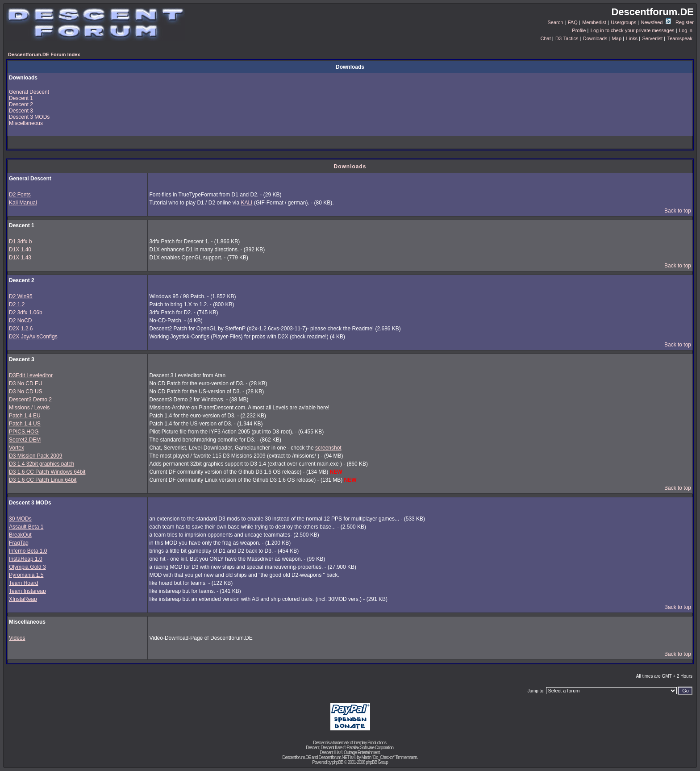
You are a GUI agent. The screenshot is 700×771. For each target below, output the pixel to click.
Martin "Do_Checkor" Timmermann (389, 757)
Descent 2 (21, 104)
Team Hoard (23, 583)
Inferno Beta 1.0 (28, 551)
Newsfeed (656, 22)
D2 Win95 (21, 296)
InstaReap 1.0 (26, 559)
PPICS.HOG (24, 432)
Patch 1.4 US (25, 424)
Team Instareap (27, 591)
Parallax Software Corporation (370, 748)
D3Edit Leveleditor (31, 375)
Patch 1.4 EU (25, 416)
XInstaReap (23, 599)
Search (556, 22)
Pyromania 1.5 (26, 575)
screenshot (328, 448)
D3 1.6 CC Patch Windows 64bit (47, 472)
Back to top (678, 211)
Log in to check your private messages (633, 30)
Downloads (595, 38)
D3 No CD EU (26, 383)
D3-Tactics (567, 38)
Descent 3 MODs (29, 117)
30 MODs (20, 519)
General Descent (29, 92)
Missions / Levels (29, 408)
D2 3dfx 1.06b (26, 313)
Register (685, 22)
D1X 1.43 (20, 258)
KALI (246, 203)
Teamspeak (680, 38)
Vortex (17, 448)
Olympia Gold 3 (27, 567)
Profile (579, 30)
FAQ (573, 22)
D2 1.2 (17, 304)
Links (632, 38)
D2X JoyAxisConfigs (33, 337)
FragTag (19, 543)
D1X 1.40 (20, 250)
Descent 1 (21, 98)
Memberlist (594, 22)
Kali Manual (23, 203)
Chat (545, 38)
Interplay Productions (370, 743)
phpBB (338, 762)
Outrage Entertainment (362, 752)
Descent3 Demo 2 (30, 400)
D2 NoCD (20, 321)
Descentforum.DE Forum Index (44, 54)
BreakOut (20, 535)
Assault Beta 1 (26, 527)
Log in (686, 30)
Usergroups (623, 22)
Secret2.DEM (25, 440)
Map (617, 38)
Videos (17, 638)
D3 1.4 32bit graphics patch (42, 464)
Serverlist (652, 38)
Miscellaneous (26, 123)
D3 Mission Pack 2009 (35, 456)
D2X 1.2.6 (21, 329)
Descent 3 (21, 111)
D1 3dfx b (20, 242)
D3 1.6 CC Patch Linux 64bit (43, 480)
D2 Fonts (20, 195)
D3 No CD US (26, 392)
